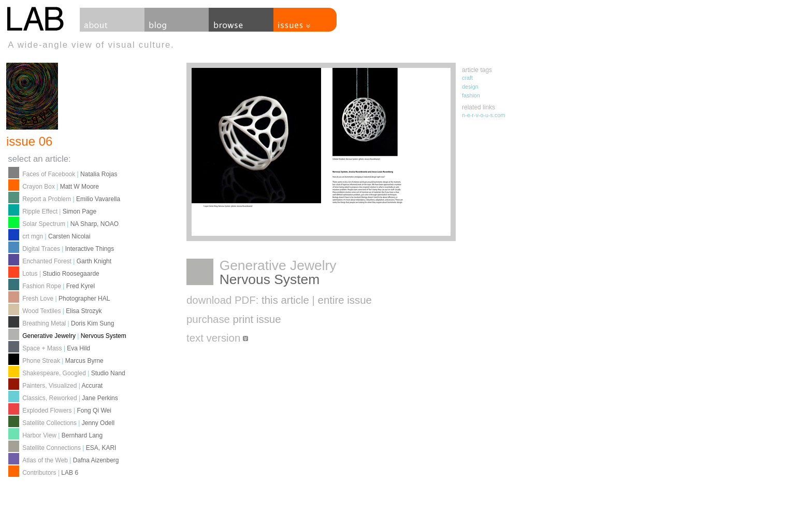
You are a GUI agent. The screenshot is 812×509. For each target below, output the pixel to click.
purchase (234, 319)
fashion (471, 95)
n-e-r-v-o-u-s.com (483, 115)
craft (467, 78)
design (470, 87)
